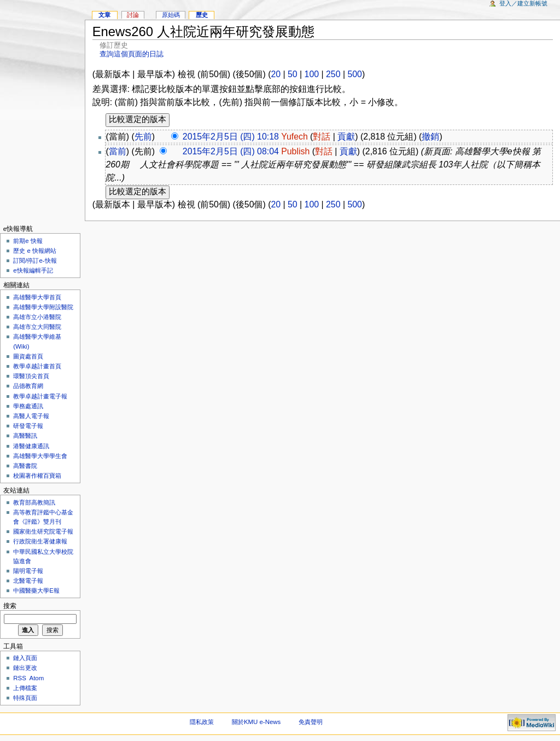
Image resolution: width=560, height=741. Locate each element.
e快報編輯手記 (33, 270)
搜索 (10, 606)
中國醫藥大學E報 (36, 591)
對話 (322, 137)
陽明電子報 (28, 571)
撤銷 (430, 137)
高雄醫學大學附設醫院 (43, 307)
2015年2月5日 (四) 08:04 (231, 151)
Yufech (294, 137)
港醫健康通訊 (31, 446)
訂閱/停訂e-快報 (35, 260)
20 (276, 74)
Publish (295, 151)
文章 (104, 15)
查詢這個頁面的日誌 (132, 54)
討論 (133, 15)
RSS (20, 678)
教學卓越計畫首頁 (37, 366)
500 (354, 74)
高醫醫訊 (25, 436)
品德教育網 (28, 386)
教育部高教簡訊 (34, 502)
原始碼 (171, 15)
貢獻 (346, 137)
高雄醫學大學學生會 (40, 456)
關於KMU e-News (256, 722)
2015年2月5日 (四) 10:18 (231, 137)
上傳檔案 (25, 688)
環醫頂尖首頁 (31, 376)
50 (293, 74)
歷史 (202, 15)
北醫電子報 (28, 581)
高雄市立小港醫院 (37, 317)
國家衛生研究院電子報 (43, 531)
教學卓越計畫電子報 (40, 396)
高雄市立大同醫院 (37, 327)
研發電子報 (28, 426)
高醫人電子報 (31, 416)
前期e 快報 (28, 241)
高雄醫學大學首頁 (37, 297)
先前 (143, 137)
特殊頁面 (25, 698)
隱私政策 (202, 722)
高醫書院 (25, 466)
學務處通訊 (28, 406)
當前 (118, 151)
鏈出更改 (25, 668)
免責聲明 (311, 722)
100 (312, 74)
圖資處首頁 (28, 356)
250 (333, 74)
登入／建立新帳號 (523, 3)
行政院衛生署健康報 (40, 541)
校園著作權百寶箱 (37, 476)
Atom (37, 678)
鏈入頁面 (25, 658)
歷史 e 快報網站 (38, 251)
